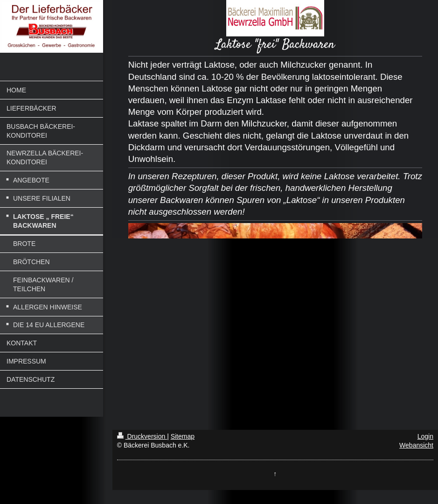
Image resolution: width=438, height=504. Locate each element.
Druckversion (142, 436)
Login (425, 436)
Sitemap (183, 436)
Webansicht (416, 445)
